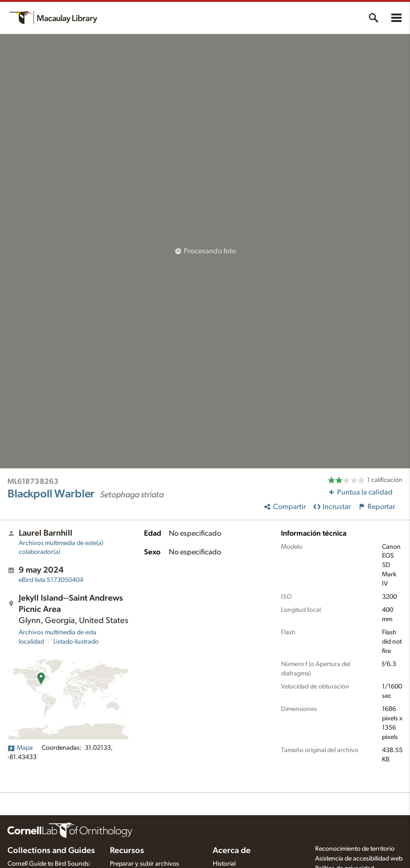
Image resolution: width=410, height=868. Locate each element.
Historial (224, 864)
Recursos (127, 851)
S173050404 (51, 580)
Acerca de (232, 851)
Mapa (20, 748)
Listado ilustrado (76, 642)
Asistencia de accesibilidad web (359, 859)
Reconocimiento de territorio (355, 849)
